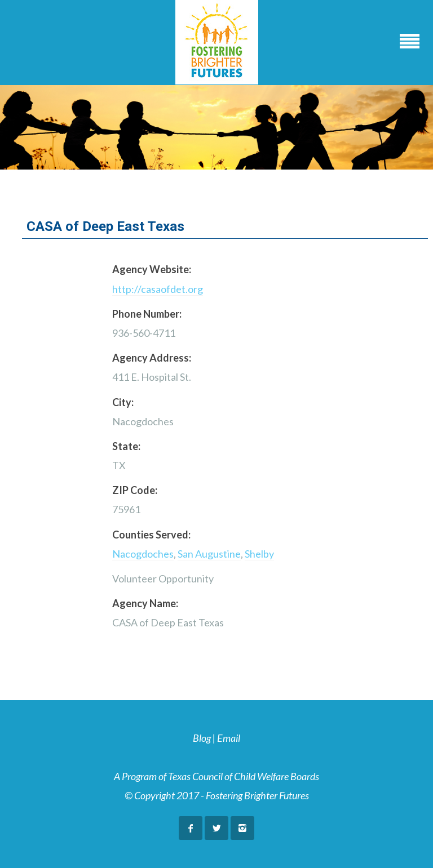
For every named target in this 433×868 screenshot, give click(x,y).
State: (126, 446)
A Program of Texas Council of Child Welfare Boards (216, 776)
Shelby (259, 554)
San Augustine (209, 554)
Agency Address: (152, 358)
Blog (202, 738)
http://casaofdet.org (158, 289)
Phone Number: (147, 314)
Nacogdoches (143, 554)
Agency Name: (145, 603)
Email (229, 738)
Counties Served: (151, 535)
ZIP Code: (135, 490)
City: (123, 402)
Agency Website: (152, 269)
